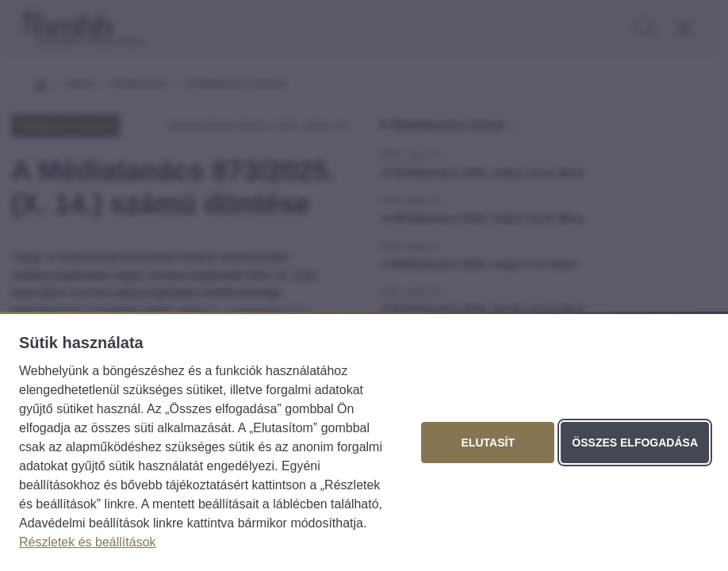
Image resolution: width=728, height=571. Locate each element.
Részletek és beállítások (88, 542)
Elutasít (488, 443)
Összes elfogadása (635, 443)
